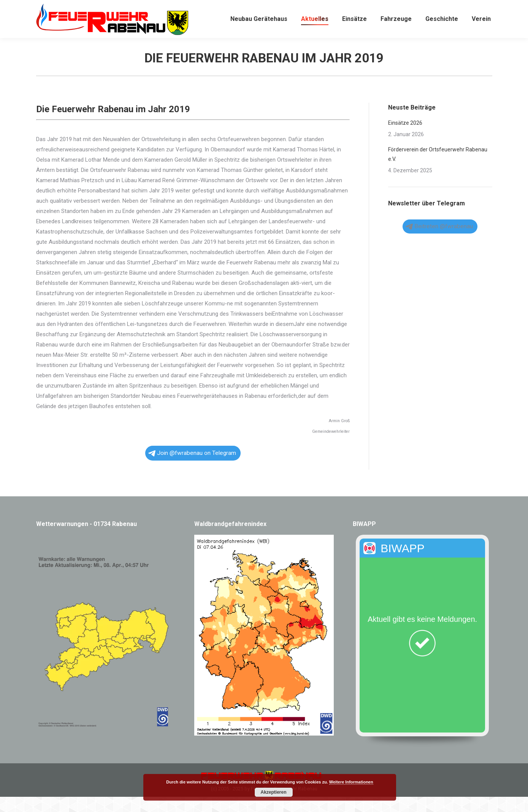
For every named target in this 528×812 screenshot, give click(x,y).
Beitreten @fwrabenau (439, 242)
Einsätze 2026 (405, 138)
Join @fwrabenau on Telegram (192, 468)
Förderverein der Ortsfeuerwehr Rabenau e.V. (438, 169)
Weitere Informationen (351, 782)
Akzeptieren (273, 792)
